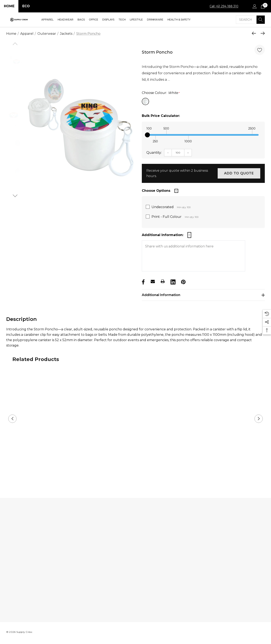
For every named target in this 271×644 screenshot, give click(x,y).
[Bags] (81, 20)
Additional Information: (163, 235)
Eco (26, 6)
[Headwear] (66, 20)
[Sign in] (254, 6)
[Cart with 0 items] (262, 6)
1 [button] (132, 477)
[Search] (261, 20)
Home (9, 6)
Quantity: (154, 153)
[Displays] (108, 20)
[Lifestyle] (136, 20)
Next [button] (259, 419)
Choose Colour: (161, 93)
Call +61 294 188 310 (224, 6)
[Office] (94, 20)
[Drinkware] (155, 20)
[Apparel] (47, 20)
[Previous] (255, 33)
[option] (81, 124)
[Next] (262, 33)
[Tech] (122, 20)
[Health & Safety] (179, 20)
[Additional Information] (203, 295)
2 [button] (139, 477)
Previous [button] (12, 419)
